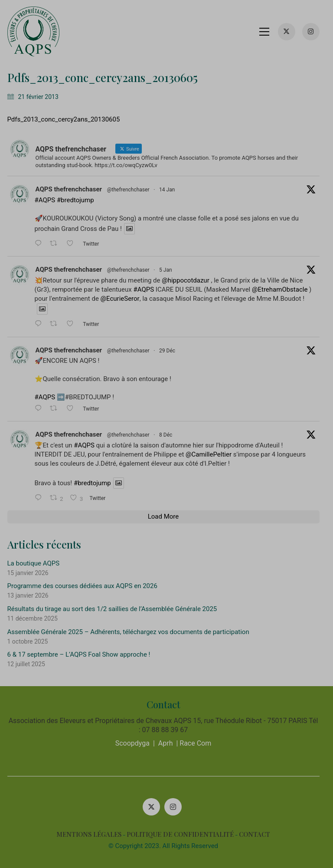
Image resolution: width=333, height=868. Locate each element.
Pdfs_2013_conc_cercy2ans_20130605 (67, 119)
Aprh (169, 743)
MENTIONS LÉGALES (92, 834)
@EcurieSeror (123, 299)
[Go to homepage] (36, 31)
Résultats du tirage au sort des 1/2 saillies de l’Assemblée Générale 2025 (115, 609)
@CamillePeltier (212, 454)
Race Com (199, 743)
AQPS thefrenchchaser (72, 189)
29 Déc (171, 351)
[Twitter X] (155, 807)
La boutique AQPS (37, 563)
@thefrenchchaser (131, 190)
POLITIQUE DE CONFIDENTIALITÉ (184, 834)
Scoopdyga (135, 743)
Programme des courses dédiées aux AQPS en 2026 (85, 586)
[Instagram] (176, 807)
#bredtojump (78, 200)
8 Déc (169, 435)
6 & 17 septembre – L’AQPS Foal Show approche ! (82, 654)
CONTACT (258, 834)
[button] (267, 32)
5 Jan (169, 270)
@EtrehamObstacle (283, 289)
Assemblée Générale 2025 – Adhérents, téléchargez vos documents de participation (131, 632)
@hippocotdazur (189, 280)
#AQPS (48, 200)
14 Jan (170, 190)
